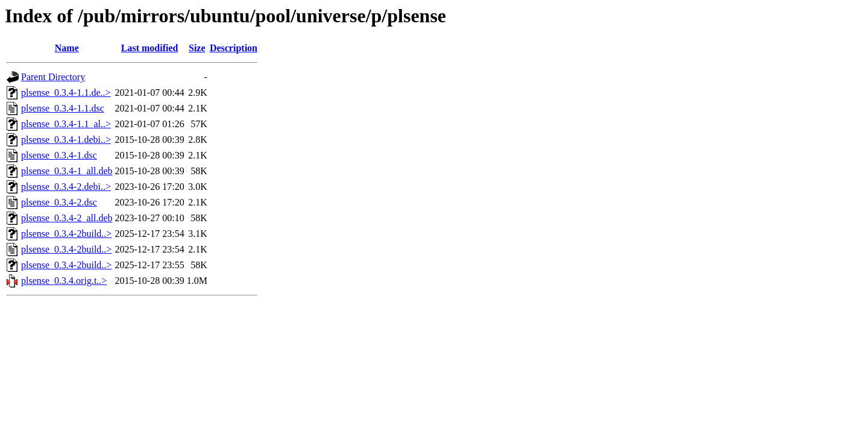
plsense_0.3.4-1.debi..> (66, 140)
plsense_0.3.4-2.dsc (59, 202)
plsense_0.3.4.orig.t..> (64, 281)
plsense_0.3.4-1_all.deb (67, 171)
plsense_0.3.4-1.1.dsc (63, 108)
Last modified (150, 48)
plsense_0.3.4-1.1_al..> (66, 124)
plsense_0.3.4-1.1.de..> (66, 93)
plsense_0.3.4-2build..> (66, 234)
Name (67, 48)
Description (234, 48)
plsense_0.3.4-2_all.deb (67, 218)
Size (197, 48)
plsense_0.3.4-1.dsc (59, 155)
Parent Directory (53, 77)
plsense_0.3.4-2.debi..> (66, 187)
